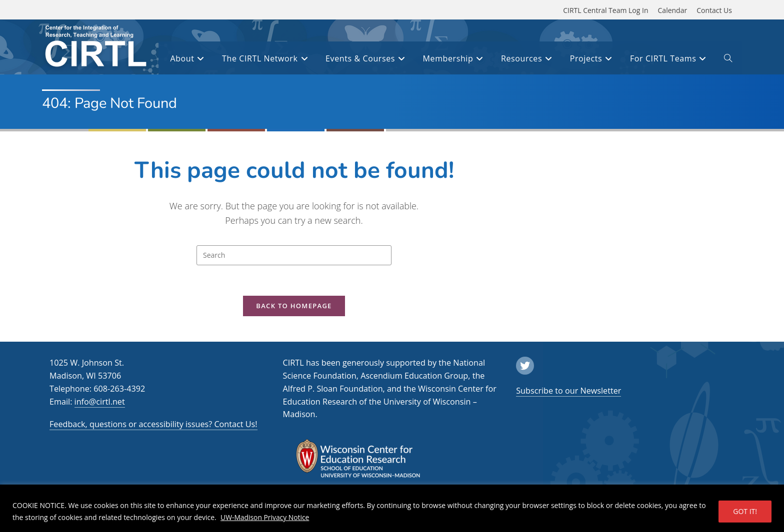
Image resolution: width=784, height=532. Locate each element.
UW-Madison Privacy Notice (265, 517)
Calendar (673, 10)
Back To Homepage (294, 306)
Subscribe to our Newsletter (568, 391)
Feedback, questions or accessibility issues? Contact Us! (153, 424)
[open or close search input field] (728, 60)
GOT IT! (745, 511)
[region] (392, 508)
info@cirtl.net (100, 402)
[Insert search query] (294, 255)
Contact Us (714, 10)
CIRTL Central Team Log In (605, 10)
